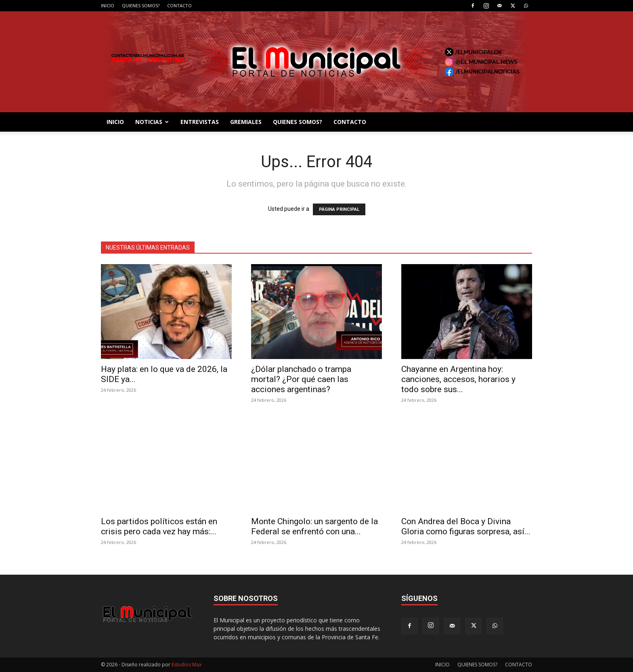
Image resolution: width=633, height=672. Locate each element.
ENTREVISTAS (200, 122)
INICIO (108, 5)
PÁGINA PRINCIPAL (339, 209)
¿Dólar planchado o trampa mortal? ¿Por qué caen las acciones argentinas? (301, 379)
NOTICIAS (152, 122)
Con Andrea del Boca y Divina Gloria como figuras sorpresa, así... (466, 526)
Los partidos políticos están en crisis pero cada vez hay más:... (159, 526)
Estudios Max (187, 665)
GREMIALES (246, 122)
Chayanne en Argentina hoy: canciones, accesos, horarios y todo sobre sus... (458, 379)
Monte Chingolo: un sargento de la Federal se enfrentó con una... (314, 526)
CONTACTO (179, 5)
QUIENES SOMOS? (141, 5)
